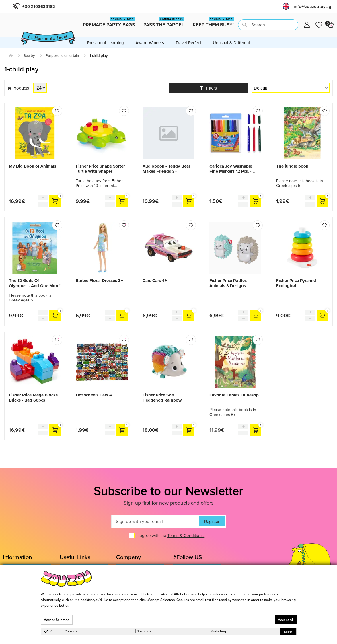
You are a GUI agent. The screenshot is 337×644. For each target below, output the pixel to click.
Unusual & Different (231, 43)
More (288, 632)
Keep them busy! (213, 23)
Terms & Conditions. (186, 536)
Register (212, 521)
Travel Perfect (188, 43)
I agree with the (171, 536)
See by (29, 56)
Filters (208, 88)
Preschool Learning (106, 43)
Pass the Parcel (164, 23)
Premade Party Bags (109, 23)
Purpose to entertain (62, 56)
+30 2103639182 (34, 6)
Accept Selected (57, 620)
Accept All (286, 620)
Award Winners (150, 43)
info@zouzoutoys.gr (313, 6)
